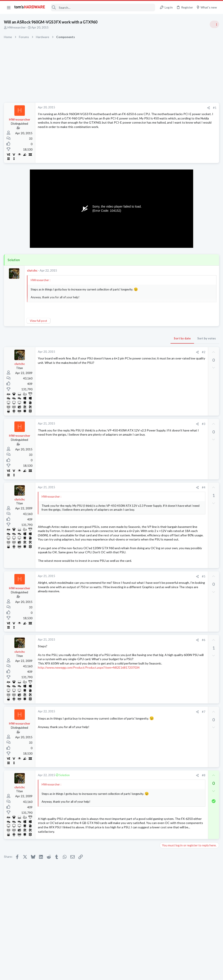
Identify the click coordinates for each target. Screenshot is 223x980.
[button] (9, 7)
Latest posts (164, 449)
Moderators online (169, 605)
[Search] (103, 8)
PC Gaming (168, 315)
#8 (133, 796)
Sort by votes (136, 338)
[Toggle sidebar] (214, 24)
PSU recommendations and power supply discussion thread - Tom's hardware (188, 329)
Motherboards (171, 438)
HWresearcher (17, 27)
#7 (133, 733)
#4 (133, 487)
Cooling (166, 594)
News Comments (172, 290)
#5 (133, 597)
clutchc (33, 270)
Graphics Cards (171, 492)
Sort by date (112, 338)
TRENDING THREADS (168, 235)
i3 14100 (174, 543)
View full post (39, 321)
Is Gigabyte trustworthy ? (186, 526)
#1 (145, 108)
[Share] (138, 108)
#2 (133, 352)
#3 (133, 424)
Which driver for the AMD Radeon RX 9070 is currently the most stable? (187, 505)
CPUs (165, 551)
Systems (166, 257)
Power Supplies (171, 345)
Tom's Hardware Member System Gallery (189, 245)
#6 (133, 661)
